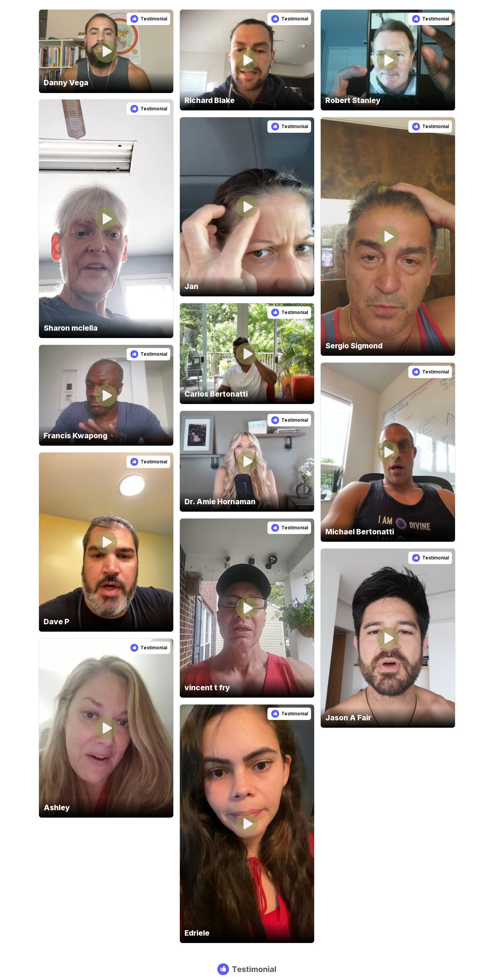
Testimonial (154, 19)
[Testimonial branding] (247, 969)
